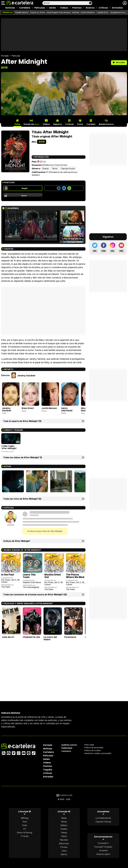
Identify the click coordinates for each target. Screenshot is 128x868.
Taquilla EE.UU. (102, 12)
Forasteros (70, 637)
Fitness (64, 847)
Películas (40, 8)
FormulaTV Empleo (103, 847)
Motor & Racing (25, 832)
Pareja (64, 832)
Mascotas (64, 843)
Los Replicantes (103, 818)
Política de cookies (92, 750)
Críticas (103, 8)
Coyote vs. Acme (37, 12)
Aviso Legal (89, 745)
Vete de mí (8, 637)
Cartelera (25, 8)
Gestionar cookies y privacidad (98, 753)
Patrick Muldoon (88, 12)
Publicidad (67, 748)
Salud (64, 836)
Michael (76, 12)
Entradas (117, 8)
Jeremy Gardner (26, 375)
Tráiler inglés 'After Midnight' (9, 447)
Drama (45, 168)
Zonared (103, 850)
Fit (25, 829)
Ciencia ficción (68, 168)
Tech (25, 822)
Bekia (64, 818)
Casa (64, 851)
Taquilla (48, 770)
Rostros (90, 8)
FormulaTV (103, 843)
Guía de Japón (103, 854)
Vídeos (64, 8)
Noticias (10, 8)
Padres (64, 829)
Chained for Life (31, 637)
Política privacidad (94, 748)
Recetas (64, 840)
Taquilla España (21, 12)
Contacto (66, 751)
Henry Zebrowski (67, 409)
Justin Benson (49, 408)
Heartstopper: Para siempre (59, 12)
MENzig (25, 818)
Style (25, 825)
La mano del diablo (50, 638)
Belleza (64, 825)
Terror (55, 168)
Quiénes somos (69, 745)
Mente (64, 854)
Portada (5, 56)
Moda (64, 822)
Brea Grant (28, 408)
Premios (77, 8)
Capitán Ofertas (103, 822)
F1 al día (25, 836)
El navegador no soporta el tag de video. (31, 227)
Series (52, 8)
